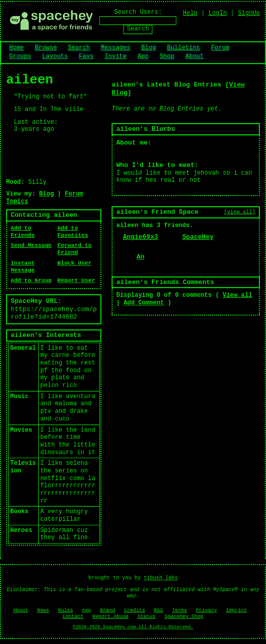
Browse (46, 48)
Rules (65, 610)
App (143, 57)
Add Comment (144, 303)
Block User (75, 263)
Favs (86, 57)
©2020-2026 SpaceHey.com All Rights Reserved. (133, 627)
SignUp (249, 13)
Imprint (236, 610)
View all (237, 295)
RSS (158, 610)
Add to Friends (23, 232)
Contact (73, 616)
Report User (76, 281)
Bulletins (184, 48)
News (43, 610)
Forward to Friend (75, 249)
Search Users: (138, 12)
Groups (20, 57)
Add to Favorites (73, 232)
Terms (179, 610)
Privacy (207, 610)
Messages (116, 48)
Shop (167, 57)
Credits (134, 610)
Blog (149, 48)
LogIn (218, 13)
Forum (220, 48)
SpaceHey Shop (184, 616)
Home (17, 48)
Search (138, 29)
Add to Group (31, 281)
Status (147, 616)
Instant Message (23, 267)
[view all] (240, 212)
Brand (107, 610)
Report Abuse (111, 616)
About (195, 57)
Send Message (31, 245)
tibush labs (161, 578)
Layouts (55, 57)
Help (190, 13)
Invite (115, 57)
